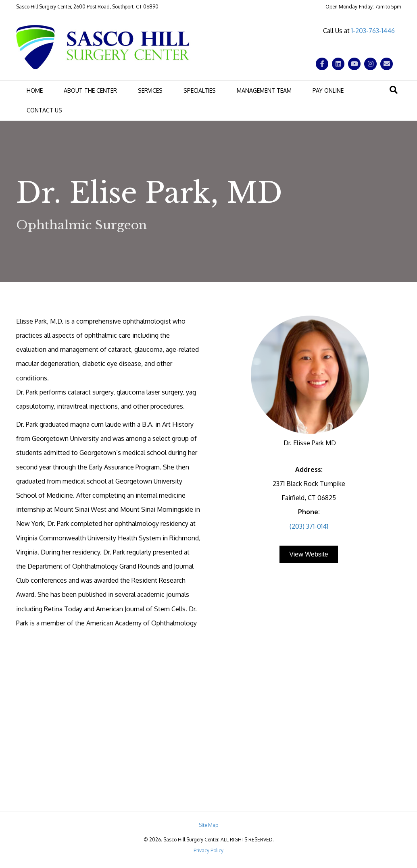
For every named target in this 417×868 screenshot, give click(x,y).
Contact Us (44, 110)
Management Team (264, 90)
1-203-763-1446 (373, 31)
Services (150, 90)
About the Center (90, 90)
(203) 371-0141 (309, 526)
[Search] (394, 90)
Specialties (200, 90)
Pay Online (328, 90)
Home (35, 90)
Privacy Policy (208, 850)
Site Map (208, 825)
